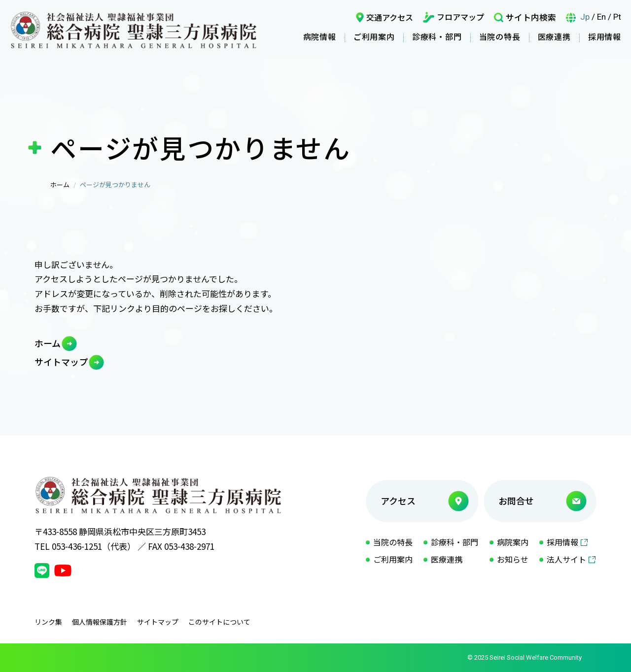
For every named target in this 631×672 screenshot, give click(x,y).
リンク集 (48, 622)
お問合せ (516, 501)
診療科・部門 (437, 36)
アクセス (398, 501)
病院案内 (513, 542)
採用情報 (605, 36)
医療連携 (554, 36)
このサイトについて (219, 622)
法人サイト (566, 559)
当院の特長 (500, 36)
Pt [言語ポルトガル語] (617, 17)
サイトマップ (61, 362)
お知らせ (513, 559)
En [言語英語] (601, 17)
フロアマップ (460, 17)
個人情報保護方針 (100, 622)
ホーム (60, 185)
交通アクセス (390, 17)
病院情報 (320, 36)
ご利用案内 (374, 36)
